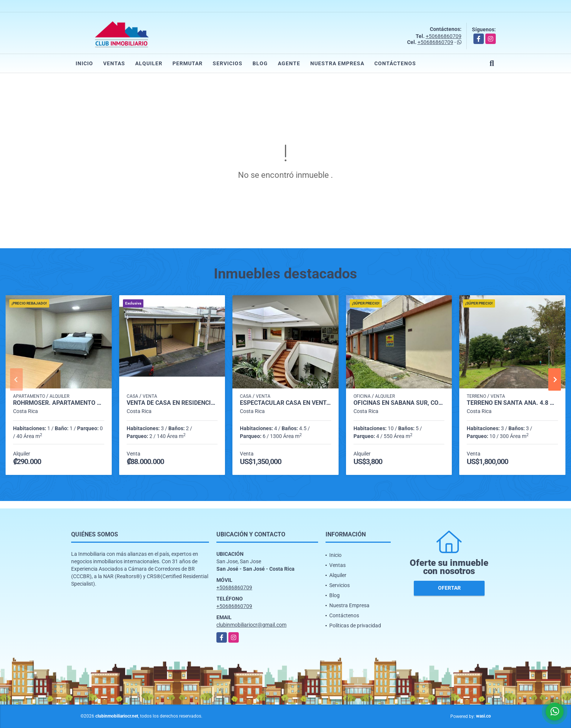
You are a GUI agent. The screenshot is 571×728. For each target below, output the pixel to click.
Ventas (114, 63)
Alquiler (149, 63)
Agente (289, 63)
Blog (260, 63)
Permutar (188, 63)
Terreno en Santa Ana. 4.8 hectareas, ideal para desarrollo (512, 403)
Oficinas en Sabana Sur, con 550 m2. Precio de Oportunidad (399, 403)
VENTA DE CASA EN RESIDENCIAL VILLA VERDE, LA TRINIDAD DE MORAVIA (172, 403)
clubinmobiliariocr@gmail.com (251, 625)
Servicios (228, 63)
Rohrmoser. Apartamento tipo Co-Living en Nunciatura (59, 403)
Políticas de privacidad (355, 625)
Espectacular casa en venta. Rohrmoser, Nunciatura (285, 403)
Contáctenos (395, 63)
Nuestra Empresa (337, 63)
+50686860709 (444, 36)
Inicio (84, 63)
